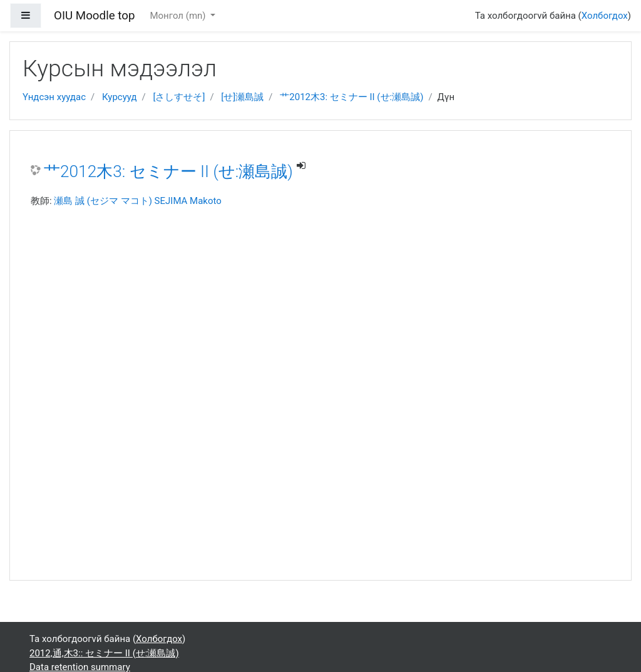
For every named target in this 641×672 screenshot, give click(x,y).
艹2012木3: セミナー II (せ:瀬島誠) (351, 97)
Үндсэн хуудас (54, 97)
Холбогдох (605, 16)
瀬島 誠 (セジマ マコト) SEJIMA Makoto (138, 201)
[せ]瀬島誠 (242, 97)
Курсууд (120, 97)
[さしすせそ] (179, 97)
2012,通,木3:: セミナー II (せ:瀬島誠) (104, 653)
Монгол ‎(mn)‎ (179, 16)
